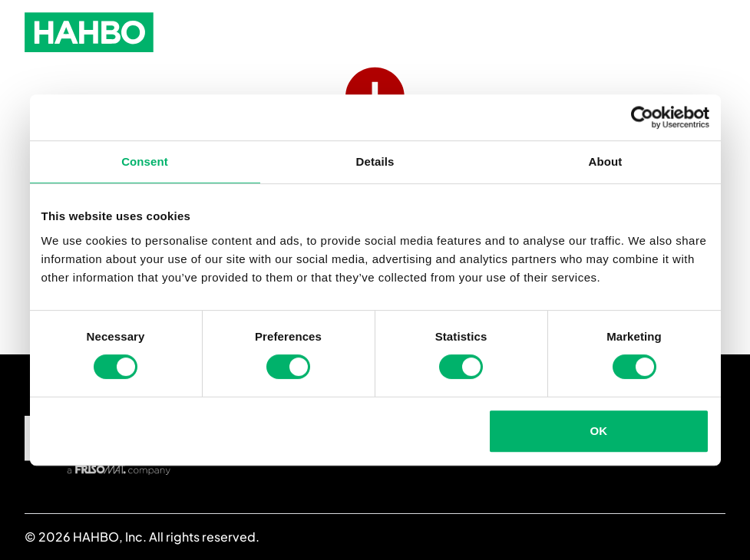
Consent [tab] (145, 161)
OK (599, 431)
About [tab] (606, 161)
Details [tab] (375, 161)
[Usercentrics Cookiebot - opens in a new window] (642, 117)
